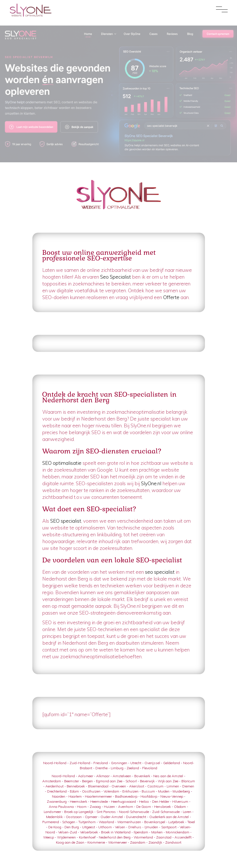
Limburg (117, 768)
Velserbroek (89, 832)
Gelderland (172, 763)
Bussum (148, 791)
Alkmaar (103, 776)
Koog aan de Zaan (70, 842)
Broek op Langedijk (79, 812)
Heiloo (144, 801)
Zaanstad (164, 837)
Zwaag (95, 807)
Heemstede (99, 801)
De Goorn (144, 807)
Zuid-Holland (80, 763)
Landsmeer (52, 812)
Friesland (101, 763)
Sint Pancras (106, 812)
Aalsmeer (86, 776)
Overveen (119, 786)
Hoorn (82, 807)
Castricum (155, 786)
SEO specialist (66, 521)
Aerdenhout (54, 786)
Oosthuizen (91, 791)
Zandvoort (173, 842)
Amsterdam (52, 781)
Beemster (72, 781)
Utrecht (136, 763)
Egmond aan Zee (109, 781)
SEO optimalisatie (62, 463)
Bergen (87, 781)
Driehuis (135, 827)
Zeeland (133, 768)
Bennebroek (76, 786)
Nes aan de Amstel (168, 776)
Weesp (49, 837)
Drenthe (101, 768)
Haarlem (75, 796)
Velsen (120, 827)
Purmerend (51, 822)
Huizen (109, 807)
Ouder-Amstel (112, 817)
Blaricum (188, 781)
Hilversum (180, 801)
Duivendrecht (136, 817)
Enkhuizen (130, 791)
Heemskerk (78, 801)
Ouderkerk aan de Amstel (169, 817)
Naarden (59, 796)
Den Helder (161, 801)
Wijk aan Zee (168, 781)
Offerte (171, 297)
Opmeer (91, 817)
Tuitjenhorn (87, 822)
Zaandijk (155, 842)
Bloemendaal (98, 786)
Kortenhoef (87, 837)
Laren (187, 812)
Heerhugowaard (123, 801)
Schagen (69, 822)
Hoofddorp (149, 796)
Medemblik (54, 817)
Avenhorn (126, 807)
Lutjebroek (176, 822)
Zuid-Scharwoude (166, 812)
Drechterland (57, 791)
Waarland (106, 822)
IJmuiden (151, 827)
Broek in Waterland (116, 832)
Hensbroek (162, 807)
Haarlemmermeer (98, 796)
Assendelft (183, 837)
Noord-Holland (55, 763)
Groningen (119, 763)
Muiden (164, 791)
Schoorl (131, 781)
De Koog (55, 827)
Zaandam (138, 842)
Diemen (188, 786)
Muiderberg (181, 791)
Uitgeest (89, 827)
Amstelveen (122, 776)
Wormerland (143, 837)
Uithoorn (105, 827)
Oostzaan (74, 817)
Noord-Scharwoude (134, 812)
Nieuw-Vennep (172, 796)
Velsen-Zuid (68, 832)
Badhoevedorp (126, 796)
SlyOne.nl (152, 483)
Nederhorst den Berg (115, 837)
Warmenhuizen (129, 822)
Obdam (180, 807)
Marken (157, 832)
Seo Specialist (116, 277)
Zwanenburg (57, 801)
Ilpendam (141, 832)
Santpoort (169, 827)
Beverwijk (147, 781)
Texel (191, 822)
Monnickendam (178, 832)
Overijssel (152, 763)
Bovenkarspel (155, 822)
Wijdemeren (66, 837)
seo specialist (160, 572)
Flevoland (150, 768)
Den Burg (72, 827)
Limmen (173, 786)
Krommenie (96, 842)
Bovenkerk (142, 776)
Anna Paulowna (61, 807)
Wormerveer (118, 842)
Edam (74, 791)
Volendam (111, 791)
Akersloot (137, 786)
